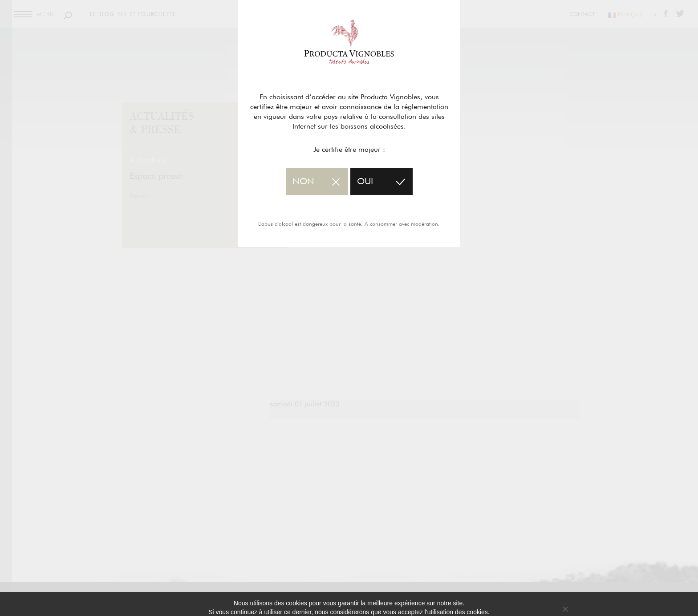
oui (365, 182)
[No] (565, 609)
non (303, 182)
